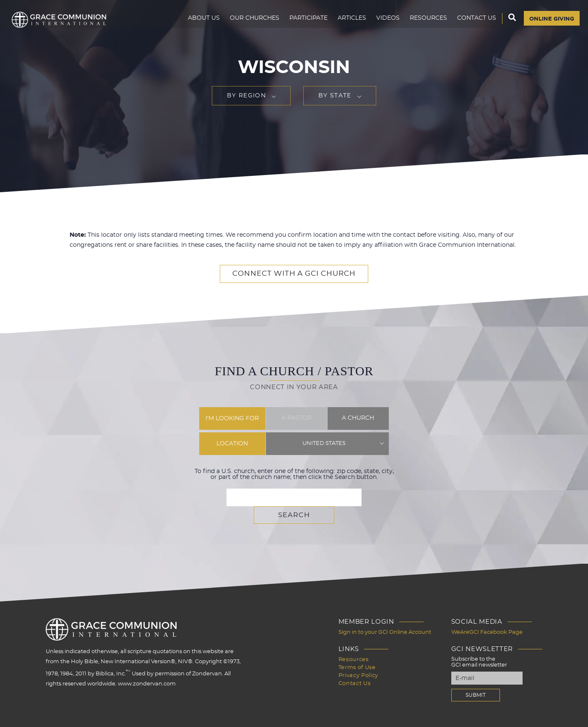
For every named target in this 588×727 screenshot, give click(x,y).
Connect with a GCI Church (294, 274)
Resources (424, 24)
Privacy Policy (358, 656)
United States (324, 443)
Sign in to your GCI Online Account (385, 614)
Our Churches (250, 24)
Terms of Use (357, 649)
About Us (200, 24)
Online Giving (550, 24)
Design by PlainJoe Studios (48, 719)
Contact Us (472, 24)
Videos (384, 24)
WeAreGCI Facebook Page (487, 614)
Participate (304, 24)
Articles (348, 24)
